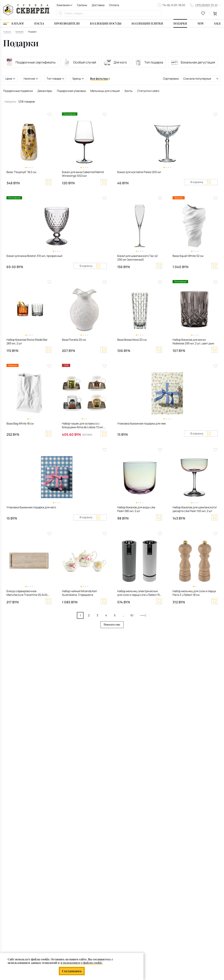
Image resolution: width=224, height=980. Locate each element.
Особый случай (80, 62)
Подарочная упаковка (71, 91)
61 (132, 615)
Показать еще (112, 624)
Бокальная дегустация (193, 62)
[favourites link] (203, 13)
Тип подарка (149, 62)
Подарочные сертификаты (31, 62)
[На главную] (26, 10)
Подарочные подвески (18, 91)
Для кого (115, 62)
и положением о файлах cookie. (82, 963)
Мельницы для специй (105, 91)
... (123, 615)
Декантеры (45, 91)
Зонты (128, 91)
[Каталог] (14, 23)
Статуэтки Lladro (148, 91)
